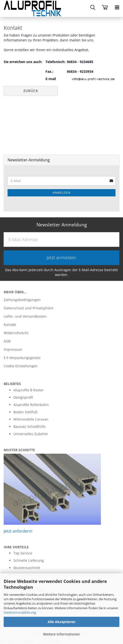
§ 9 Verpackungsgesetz (22, 358)
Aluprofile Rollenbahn (31, 405)
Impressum (13, 349)
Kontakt (10, 325)
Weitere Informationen (61, 634)
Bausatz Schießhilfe (29, 427)
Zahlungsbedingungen (22, 300)
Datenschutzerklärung (20, 612)
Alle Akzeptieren (61, 622)
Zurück (31, 91)
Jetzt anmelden (61, 258)
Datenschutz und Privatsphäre (28, 308)
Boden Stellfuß (25, 412)
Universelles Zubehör (31, 434)
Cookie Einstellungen (21, 366)
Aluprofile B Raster (29, 390)
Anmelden (61, 193)
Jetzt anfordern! (18, 531)
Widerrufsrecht (16, 333)
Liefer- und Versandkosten (25, 316)
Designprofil (23, 397)
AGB (7, 341)
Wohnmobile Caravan (31, 419)
